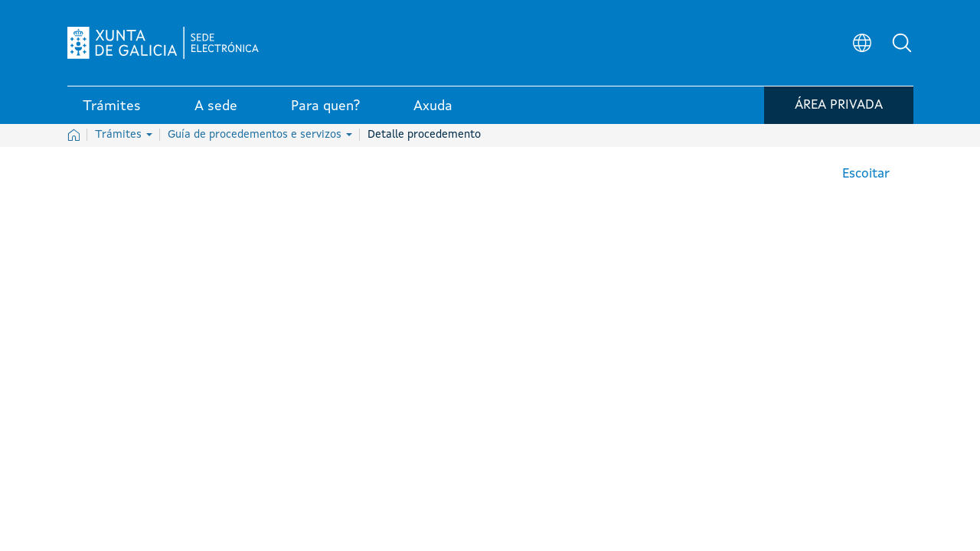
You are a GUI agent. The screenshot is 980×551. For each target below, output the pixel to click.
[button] (902, 43)
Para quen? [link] (325, 106)
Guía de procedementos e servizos (260, 135)
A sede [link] (216, 106)
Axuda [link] (433, 106)
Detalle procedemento (424, 135)
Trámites (124, 135)
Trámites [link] (112, 106)
